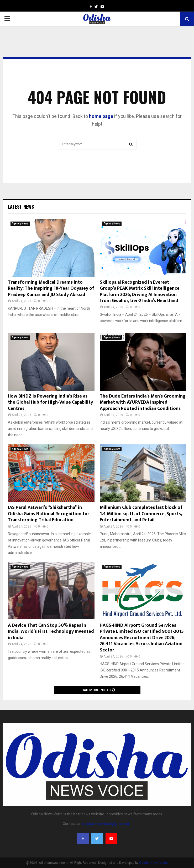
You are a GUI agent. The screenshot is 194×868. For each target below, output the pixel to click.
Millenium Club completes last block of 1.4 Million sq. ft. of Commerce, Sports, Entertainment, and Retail (141, 514)
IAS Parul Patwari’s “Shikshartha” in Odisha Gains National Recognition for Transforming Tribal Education (49, 514)
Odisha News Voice (153, 863)
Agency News (20, 224)
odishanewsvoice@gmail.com (107, 824)
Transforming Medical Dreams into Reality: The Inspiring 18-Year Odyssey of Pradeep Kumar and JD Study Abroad (51, 289)
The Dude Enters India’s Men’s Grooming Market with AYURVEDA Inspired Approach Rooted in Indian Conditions (143, 402)
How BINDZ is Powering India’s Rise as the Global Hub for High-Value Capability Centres (50, 402)
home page (101, 116)
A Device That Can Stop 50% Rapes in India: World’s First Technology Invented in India (51, 632)
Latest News (21, 207)
